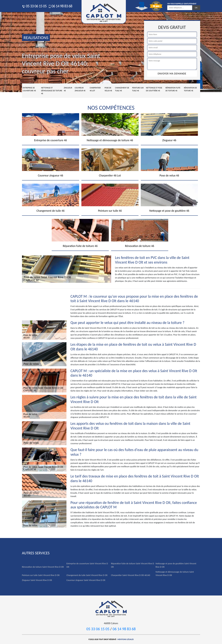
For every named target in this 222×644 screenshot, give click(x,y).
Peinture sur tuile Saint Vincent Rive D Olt (41, 575)
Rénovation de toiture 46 (190, 89)
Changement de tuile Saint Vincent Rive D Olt (87, 575)
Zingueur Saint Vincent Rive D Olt (37, 580)
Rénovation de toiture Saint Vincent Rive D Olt (43, 567)
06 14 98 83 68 (60, 6)
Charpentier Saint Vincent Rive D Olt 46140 (131, 575)
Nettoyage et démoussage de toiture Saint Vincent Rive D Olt (175, 574)
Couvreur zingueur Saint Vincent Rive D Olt (86, 580)
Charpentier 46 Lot (95, 89)
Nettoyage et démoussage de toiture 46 (52, 91)
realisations (36, 38)
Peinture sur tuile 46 (138, 89)
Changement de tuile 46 (122, 89)
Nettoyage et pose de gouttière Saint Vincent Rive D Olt (176, 565)
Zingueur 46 (68, 89)
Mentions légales (126, 639)
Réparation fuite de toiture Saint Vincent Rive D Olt (133, 565)
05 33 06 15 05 (34, 6)
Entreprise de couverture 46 (29, 89)
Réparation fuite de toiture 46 (173, 89)
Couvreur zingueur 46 (80, 89)
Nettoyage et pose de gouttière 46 (154, 89)
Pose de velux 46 (108, 89)
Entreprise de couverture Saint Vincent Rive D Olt (87, 565)
